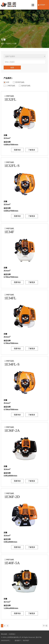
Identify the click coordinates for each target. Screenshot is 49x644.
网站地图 (4, 634)
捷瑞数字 (18, 640)
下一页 (45, 626)
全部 (6, 82)
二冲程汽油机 (9, 86)
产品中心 (9, 44)
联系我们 (12, 634)
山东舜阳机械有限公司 (14, 637)
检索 (12, 68)
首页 (2, 44)
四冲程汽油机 (19, 82)
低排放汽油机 (25, 86)
